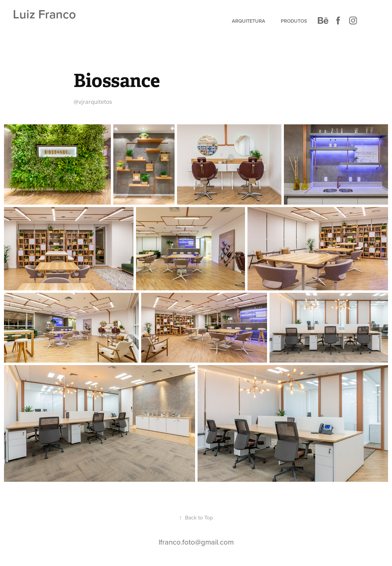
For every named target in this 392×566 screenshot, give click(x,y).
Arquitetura (249, 21)
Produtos (294, 21)
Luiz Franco (44, 14)
